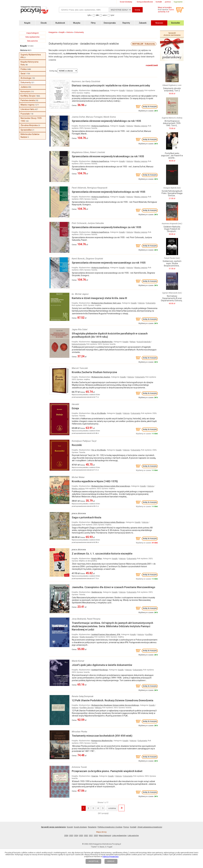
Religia (133, 342)
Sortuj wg (53, 71)
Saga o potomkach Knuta (86, 517)
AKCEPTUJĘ (93, 861)
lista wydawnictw (32, 37)
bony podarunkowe (145, 2)
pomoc (168, 2)
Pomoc (126, 827)
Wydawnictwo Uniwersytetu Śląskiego (108, 522)
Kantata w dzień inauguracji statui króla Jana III (99, 298)
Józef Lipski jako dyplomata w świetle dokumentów (102, 665)
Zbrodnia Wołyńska (29, 125)
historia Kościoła (79, 344)
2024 (76, 835)
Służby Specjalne (87, 637)
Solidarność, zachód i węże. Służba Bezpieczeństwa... (172, 263)
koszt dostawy (126, 2)
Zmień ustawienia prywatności (150, 827)
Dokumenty (26, 82)
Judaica (24, 87)
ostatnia (112, 808)
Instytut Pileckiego (100, 670)
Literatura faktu (28, 109)
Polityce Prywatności (111, 857)
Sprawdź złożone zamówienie (172, 34)
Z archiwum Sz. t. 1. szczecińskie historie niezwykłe (102, 554)
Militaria (98, 708)
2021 (91, 835)
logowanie (178, 2)
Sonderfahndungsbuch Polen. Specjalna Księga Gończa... (172, 193)
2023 (81, 835)
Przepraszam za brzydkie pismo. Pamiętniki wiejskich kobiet (107, 771)
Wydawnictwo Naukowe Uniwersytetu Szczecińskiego (115, 705)
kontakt (159, 2)
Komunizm (25, 91)
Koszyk (70, 827)
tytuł (112, 15)
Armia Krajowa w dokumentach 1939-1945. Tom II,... (172, 123)
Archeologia (26, 78)
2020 (96, 835)
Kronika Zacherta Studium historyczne (94, 372)
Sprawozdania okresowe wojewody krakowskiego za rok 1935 (108, 156)
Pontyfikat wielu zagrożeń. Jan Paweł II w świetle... (172, 156)
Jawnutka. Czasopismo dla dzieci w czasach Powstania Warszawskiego (113, 587)
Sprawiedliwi (26, 130)
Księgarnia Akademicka (102, 342)
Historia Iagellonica (100, 90)
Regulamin (92, 827)
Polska (24, 69)
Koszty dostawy (80, 827)
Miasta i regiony (28, 105)
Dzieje (75, 408)
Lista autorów (133, 835)
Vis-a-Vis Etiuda (99, 413)
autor (105, 15)
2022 (86, 835)
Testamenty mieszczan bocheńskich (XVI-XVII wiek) (102, 736)
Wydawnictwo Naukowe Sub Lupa (106, 303)
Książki (24, 46)
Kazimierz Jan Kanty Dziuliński (86, 81)
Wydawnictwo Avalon (101, 377)
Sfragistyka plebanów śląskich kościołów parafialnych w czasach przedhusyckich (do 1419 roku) (110, 335)
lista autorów (32, 41)
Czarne (95, 776)
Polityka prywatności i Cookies (110, 827)
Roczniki (77, 445)
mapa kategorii (32, 33)
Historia (24, 50)
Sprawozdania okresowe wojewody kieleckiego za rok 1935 (106, 227)
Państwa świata (28, 100)
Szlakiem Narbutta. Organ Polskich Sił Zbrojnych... (172, 229)
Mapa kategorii (105, 835)
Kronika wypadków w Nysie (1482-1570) (95, 481)
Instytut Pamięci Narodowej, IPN (106, 634)
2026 (66, 835)
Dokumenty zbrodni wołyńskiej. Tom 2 (172, 89)
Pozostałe (25, 114)
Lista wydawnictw (119, 835)
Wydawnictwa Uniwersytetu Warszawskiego (111, 486)
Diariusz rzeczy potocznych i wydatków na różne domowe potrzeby (111, 85)
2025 (71, 835)
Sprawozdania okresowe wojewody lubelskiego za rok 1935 (106, 121)
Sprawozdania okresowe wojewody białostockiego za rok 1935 (108, 192)
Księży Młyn (97, 559)
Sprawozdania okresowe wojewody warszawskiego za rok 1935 (109, 263)
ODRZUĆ (111, 861)
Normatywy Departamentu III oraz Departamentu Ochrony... (172, 298)
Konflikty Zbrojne (28, 96)
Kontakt (133, 827)
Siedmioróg (97, 592)
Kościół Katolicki (144, 342)
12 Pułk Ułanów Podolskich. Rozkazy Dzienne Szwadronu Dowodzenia (112, 700)
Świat (23, 74)
